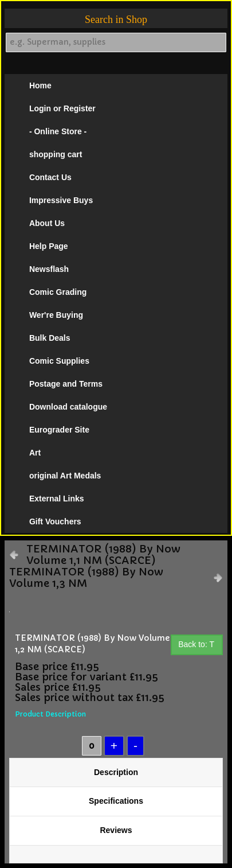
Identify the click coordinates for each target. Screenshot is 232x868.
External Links (57, 499)
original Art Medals (65, 476)
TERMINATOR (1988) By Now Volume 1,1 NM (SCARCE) (103, 555)
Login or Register (62, 108)
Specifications (116, 801)
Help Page (49, 246)
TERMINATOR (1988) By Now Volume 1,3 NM (86, 578)
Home (40, 85)
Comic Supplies (59, 361)
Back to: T (196, 644)
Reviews (116, 830)
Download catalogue (68, 407)
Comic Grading (58, 292)
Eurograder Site (59, 430)
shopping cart (56, 154)
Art (35, 453)
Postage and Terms (66, 384)
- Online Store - (58, 131)
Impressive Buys (61, 200)
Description (116, 772)
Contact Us (50, 177)
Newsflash (49, 269)
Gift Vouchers (55, 521)
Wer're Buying (56, 315)
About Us (47, 223)
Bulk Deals (50, 338)
